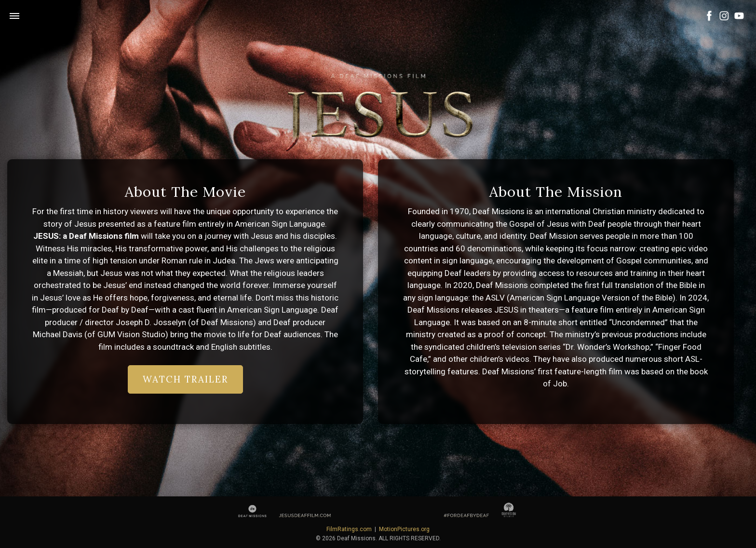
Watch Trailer (185, 379)
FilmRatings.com (349, 529)
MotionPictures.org (404, 529)
